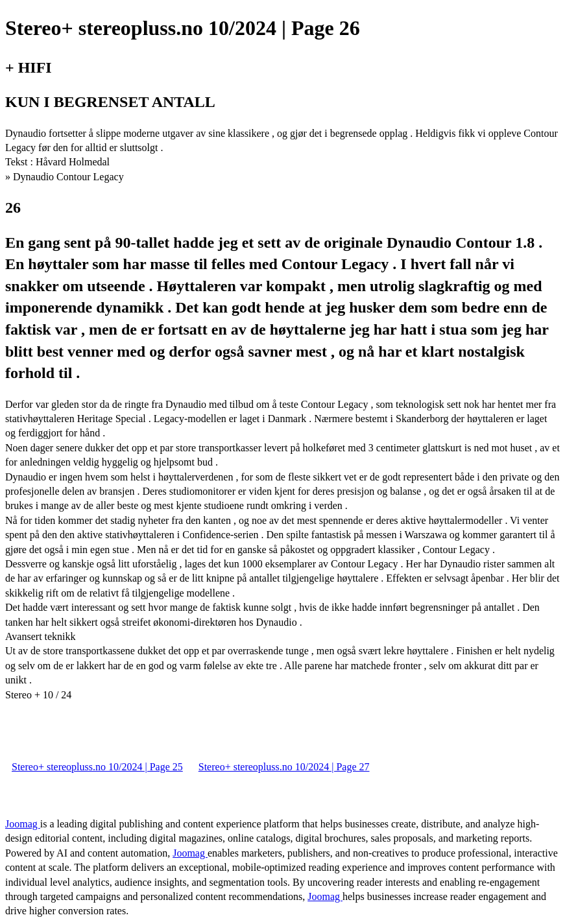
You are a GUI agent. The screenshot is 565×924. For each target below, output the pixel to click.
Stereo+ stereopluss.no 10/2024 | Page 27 (284, 767)
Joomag (23, 824)
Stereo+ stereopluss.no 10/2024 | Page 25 (97, 767)
